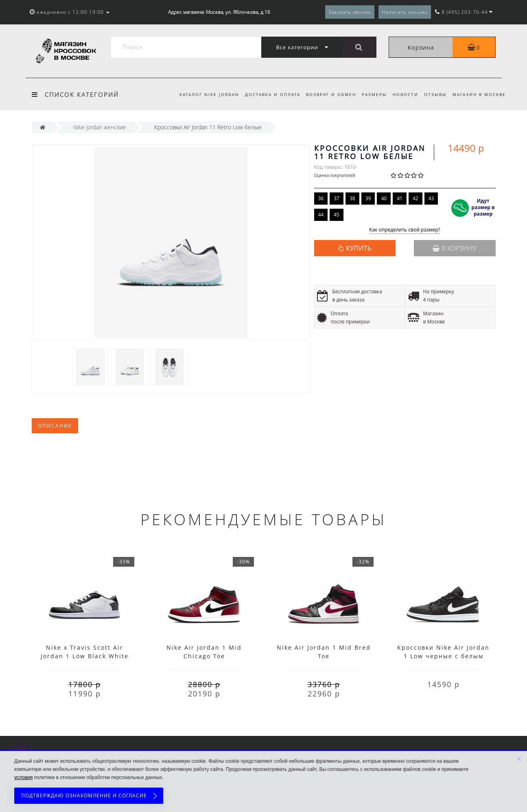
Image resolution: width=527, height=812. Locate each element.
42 (415, 198)
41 (400, 198)
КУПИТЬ (359, 248)
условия (23, 777)
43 (431, 198)
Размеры (371, 94)
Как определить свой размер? (405, 230)
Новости (403, 94)
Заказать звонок (350, 12)
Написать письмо (405, 12)
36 (321, 198)
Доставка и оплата (266, 94)
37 (337, 198)
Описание (55, 426)
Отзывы (434, 94)
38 (352, 198)
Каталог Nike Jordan (202, 94)
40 (384, 198)
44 (321, 215)
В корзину (455, 248)
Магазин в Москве (479, 94)
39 (368, 198)
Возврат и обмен (326, 94)
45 (337, 215)
